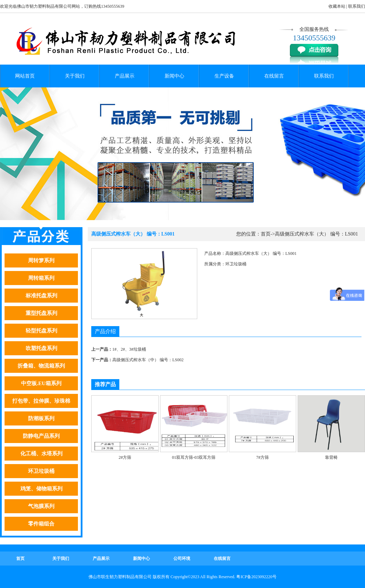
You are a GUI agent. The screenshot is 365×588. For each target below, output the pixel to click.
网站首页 (25, 76)
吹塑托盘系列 (41, 348)
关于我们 (75, 76)
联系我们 (357, 6)
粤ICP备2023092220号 (256, 577)
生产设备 (224, 76)
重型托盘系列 (41, 313)
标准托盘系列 (41, 296)
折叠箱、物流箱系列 (41, 366)
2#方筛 (125, 457)
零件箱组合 (41, 524)
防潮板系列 (41, 418)
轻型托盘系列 (41, 331)
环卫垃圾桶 (41, 471)
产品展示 (125, 76)
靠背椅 (331, 457)
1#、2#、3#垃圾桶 (129, 349)
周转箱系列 (41, 278)
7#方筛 (263, 457)
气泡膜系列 (41, 506)
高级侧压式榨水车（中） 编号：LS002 (148, 360)
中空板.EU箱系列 (41, 383)
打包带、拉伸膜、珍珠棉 (41, 401)
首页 (266, 234)
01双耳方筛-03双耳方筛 (194, 457)
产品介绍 (105, 331)
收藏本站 (337, 6)
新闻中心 (174, 76)
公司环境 (182, 559)
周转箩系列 (41, 260)
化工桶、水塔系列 (41, 454)
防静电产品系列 (41, 436)
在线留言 (274, 76)
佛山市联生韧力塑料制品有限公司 (120, 577)
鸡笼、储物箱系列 (41, 489)
